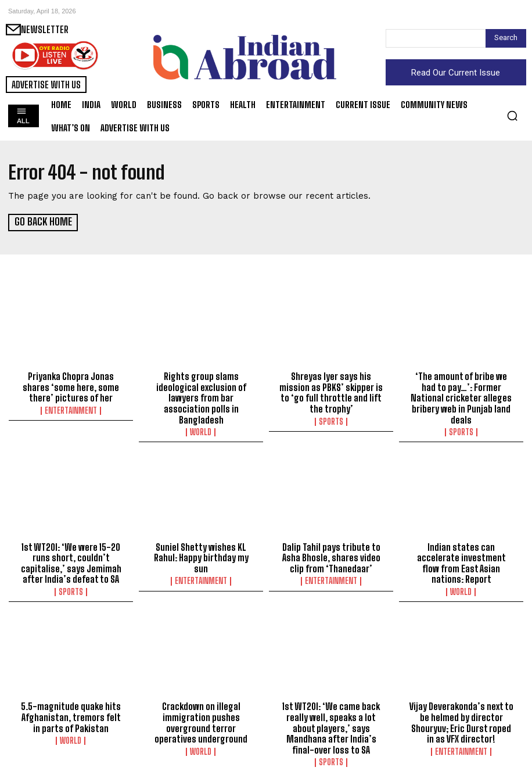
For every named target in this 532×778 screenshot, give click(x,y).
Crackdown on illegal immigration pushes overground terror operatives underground (201, 718)
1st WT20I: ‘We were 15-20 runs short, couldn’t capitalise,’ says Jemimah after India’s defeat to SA (71, 560)
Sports (331, 420)
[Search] (506, 38)
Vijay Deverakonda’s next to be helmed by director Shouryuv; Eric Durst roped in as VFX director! (461, 718)
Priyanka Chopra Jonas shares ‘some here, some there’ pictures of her (71, 386)
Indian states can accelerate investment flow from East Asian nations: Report (461, 560)
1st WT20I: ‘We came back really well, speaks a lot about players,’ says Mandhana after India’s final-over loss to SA (331, 723)
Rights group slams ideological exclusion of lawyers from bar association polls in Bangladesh (201, 397)
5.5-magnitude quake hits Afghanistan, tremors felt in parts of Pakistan (71, 713)
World (201, 430)
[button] (512, 116)
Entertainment (71, 409)
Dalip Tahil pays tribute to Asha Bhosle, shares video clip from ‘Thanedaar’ (331, 555)
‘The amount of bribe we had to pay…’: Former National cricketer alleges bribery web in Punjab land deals (461, 392)
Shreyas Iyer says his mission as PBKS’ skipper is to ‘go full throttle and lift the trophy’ (331, 392)
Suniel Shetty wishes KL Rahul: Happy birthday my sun (201, 555)
